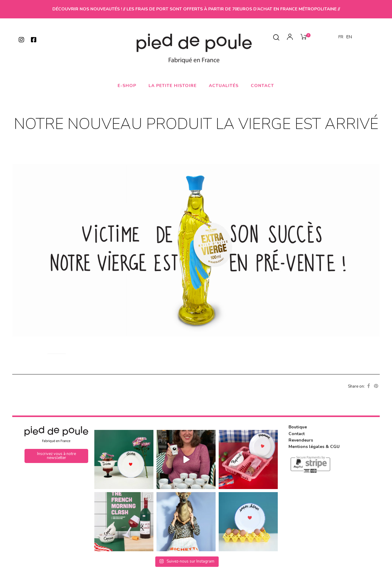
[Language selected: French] (347, 37)
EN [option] (349, 37)
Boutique (298, 427)
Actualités (224, 86)
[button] (56, 456)
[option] (349, 37)
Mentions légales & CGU (314, 446)
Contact (262, 86)
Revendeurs (301, 440)
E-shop (127, 86)
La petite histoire (173, 86)
